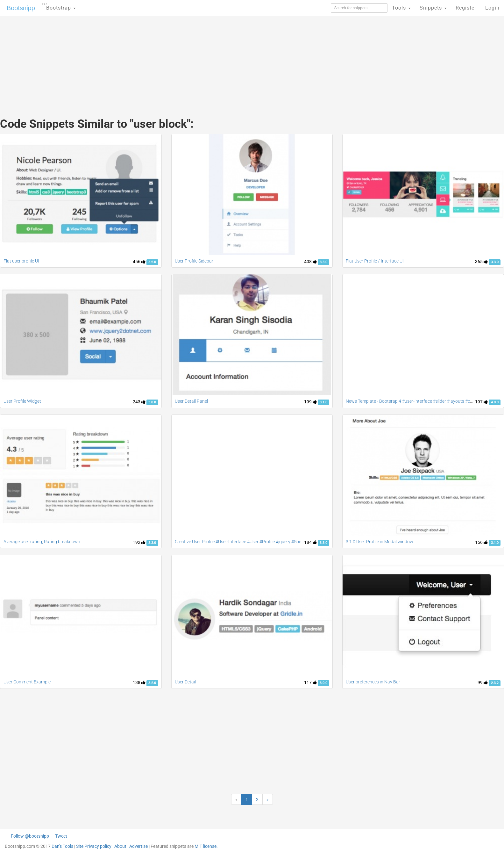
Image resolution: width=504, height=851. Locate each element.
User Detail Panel (191, 401)
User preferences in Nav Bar (373, 682)
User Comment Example (27, 682)
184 (310, 542)
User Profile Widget (22, 401)
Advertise (138, 846)
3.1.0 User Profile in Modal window (380, 542)
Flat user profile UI (21, 261)
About (120, 846)
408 (310, 262)
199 (310, 402)
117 (310, 682)
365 (481, 262)
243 (139, 402)
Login (492, 8)
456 (139, 262)
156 (481, 542)
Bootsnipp (21, 8)
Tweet (61, 836)
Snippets (433, 8)
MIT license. (206, 846)
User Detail (185, 682)
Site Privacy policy (94, 846)
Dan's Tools (62, 846)
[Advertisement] (204, 61)
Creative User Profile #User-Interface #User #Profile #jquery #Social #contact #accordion (261, 542)
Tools (401, 8)
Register (466, 8)
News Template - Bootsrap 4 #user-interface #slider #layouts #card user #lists (422, 401)
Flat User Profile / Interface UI (375, 261)
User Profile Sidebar (194, 261)
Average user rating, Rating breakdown (42, 542)
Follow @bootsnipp (30, 836)
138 (139, 682)
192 (139, 542)
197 (481, 402)
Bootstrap (59, 6)
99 (483, 682)
